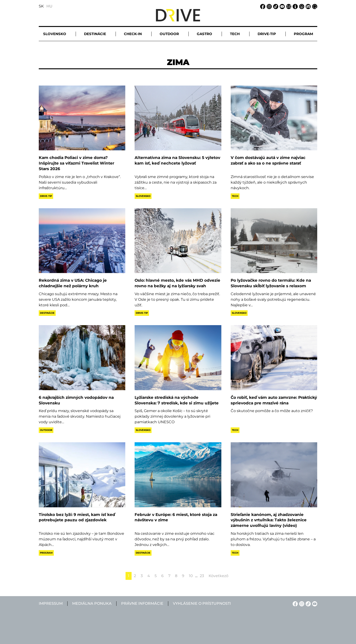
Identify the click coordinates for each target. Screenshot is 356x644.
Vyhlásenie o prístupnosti (202, 603)
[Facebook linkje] (262, 6)
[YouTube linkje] (282, 6)
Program (46, 553)
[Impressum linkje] (295, 6)
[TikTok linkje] (275, 6)
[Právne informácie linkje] (301, 6)
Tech (235, 196)
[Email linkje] (288, 6)
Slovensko (143, 196)
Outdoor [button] (169, 34)
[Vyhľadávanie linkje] (314, 6)
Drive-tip (46, 196)
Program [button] (303, 34)
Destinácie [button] (95, 34)
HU (49, 6)
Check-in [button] (133, 34)
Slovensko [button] (55, 34)
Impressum (51, 603)
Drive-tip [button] (267, 34)
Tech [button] (235, 34)
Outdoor (46, 430)
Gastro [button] (204, 34)
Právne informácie (142, 603)
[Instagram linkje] (269, 6)
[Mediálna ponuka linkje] (307, 6)
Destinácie (47, 313)
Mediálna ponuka (92, 603)
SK (41, 6)
